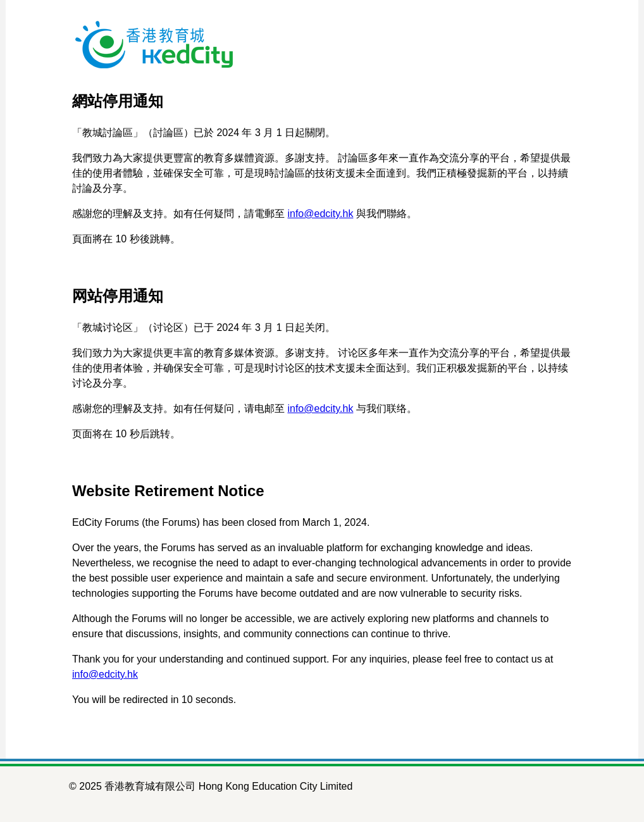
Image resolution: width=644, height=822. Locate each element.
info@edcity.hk (320, 214)
